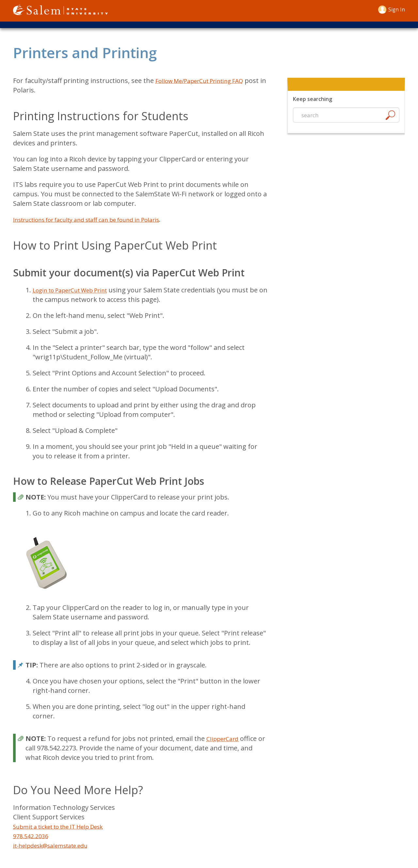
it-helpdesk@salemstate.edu (57, 849)
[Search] (390, 120)
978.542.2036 (33, 839)
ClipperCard (225, 742)
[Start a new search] (346, 119)
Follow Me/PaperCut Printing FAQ (207, 84)
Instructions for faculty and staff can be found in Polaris (99, 223)
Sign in (395, 9)
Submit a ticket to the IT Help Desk (67, 830)
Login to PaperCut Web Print (77, 293)
